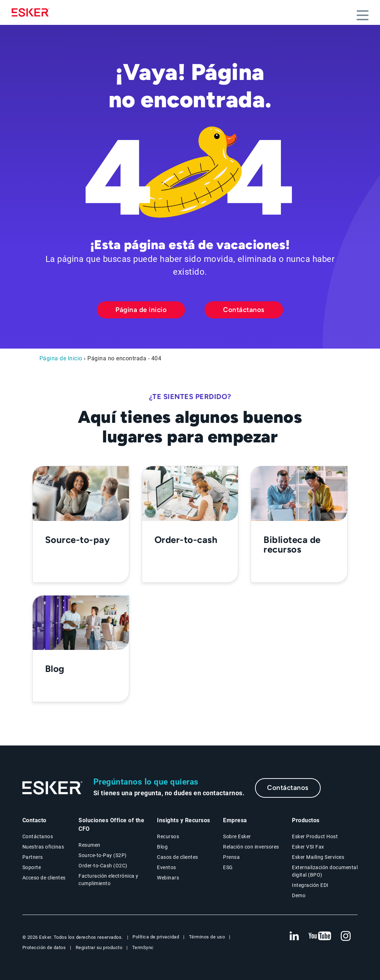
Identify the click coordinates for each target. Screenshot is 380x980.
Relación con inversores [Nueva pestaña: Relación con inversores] (251, 847)
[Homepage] (32, 12)
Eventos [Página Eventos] (167, 867)
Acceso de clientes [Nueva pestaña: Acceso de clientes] (44, 878)
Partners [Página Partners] (33, 857)
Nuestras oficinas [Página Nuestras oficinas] (43, 847)
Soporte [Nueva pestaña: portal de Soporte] (32, 867)
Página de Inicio (61, 358)
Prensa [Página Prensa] (231, 857)
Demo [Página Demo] (299, 895)
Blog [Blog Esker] (162, 847)
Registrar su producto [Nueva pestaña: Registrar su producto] (99, 947)
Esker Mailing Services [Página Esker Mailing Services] (318, 857)
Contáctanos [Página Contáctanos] (38, 836)
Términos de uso (207, 937)
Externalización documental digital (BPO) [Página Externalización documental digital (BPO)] (325, 871)
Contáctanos (244, 310)
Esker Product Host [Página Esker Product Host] (315, 836)
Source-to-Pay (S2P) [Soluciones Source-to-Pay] (103, 855)
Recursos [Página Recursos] (168, 836)
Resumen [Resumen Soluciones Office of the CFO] (89, 845)
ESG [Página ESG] (228, 867)
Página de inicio (141, 310)
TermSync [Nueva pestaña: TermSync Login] (143, 947)
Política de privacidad (156, 937)
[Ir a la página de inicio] (53, 788)
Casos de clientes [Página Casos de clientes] (178, 857)
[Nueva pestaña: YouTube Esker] (320, 936)
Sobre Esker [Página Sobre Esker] (237, 836)
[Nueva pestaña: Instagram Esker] (346, 936)
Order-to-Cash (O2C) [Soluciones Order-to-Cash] (103, 866)
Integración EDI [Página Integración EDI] (310, 885)
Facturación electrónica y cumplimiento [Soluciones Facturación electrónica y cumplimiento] (108, 880)
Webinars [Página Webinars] (168, 878)
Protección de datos (44, 947)
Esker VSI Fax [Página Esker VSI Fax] (308, 847)
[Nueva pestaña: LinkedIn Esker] (294, 936)
